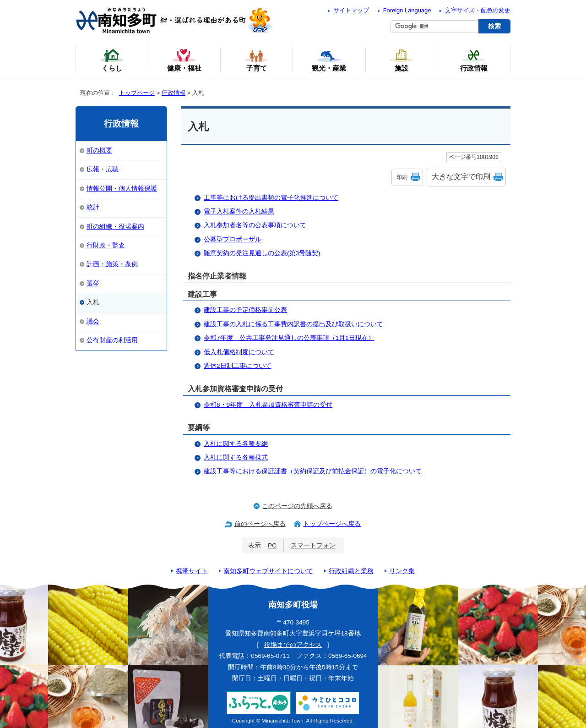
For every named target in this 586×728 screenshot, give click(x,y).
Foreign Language (407, 10)
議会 (93, 321)
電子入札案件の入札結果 (239, 211)
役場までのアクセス (293, 645)
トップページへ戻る (332, 524)
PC (272, 545)
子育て (256, 60)
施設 (402, 60)
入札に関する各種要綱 (236, 444)
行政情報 (174, 93)
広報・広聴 (103, 169)
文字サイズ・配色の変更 (478, 10)
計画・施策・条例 (112, 264)
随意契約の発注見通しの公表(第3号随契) (262, 253)
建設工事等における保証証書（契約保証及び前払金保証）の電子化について (313, 471)
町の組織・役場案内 (115, 227)
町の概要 (99, 151)
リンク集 (402, 571)
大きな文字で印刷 (461, 177)
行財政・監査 (106, 245)
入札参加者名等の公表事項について (255, 225)
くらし (112, 60)
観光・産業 (329, 60)
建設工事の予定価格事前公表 (245, 310)
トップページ (137, 93)
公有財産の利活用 (112, 340)
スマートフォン (313, 545)
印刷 (402, 177)
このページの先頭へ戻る (297, 506)
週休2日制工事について (238, 366)
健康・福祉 (184, 60)
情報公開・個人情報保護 (122, 189)
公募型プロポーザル (233, 239)
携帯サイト (192, 571)
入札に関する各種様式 (236, 457)
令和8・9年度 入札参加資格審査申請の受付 (268, 405)
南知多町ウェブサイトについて (268, 571)
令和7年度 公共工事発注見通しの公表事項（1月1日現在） (289, 338)
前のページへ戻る (260, 524)
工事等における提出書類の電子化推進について (271, 198)
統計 (93, 207)
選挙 (93, 283)
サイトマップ (351, 10)
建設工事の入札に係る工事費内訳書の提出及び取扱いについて (293, 324)
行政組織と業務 (351, 571)
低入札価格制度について (239, 352)
